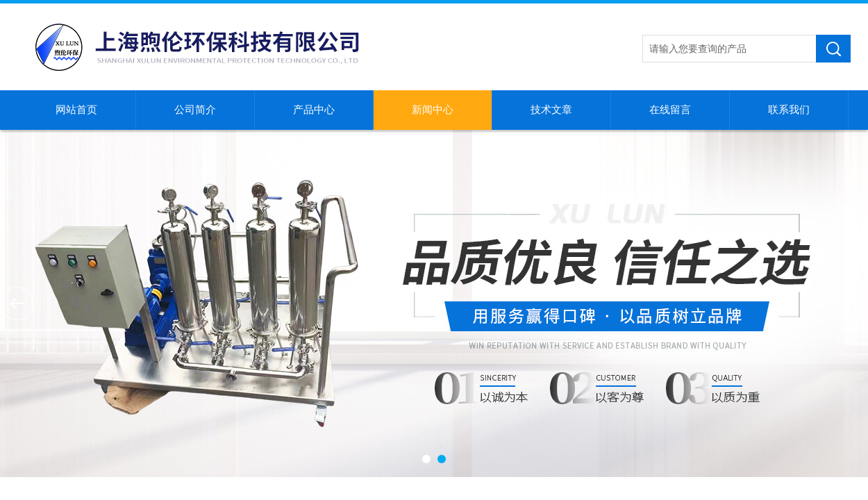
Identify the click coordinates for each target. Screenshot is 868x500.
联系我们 (789, 110)
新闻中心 (433, 110)
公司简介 (195, 110)
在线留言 (670, 110)
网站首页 (76, 110)
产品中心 (314, 110)
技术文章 (551, 110)
